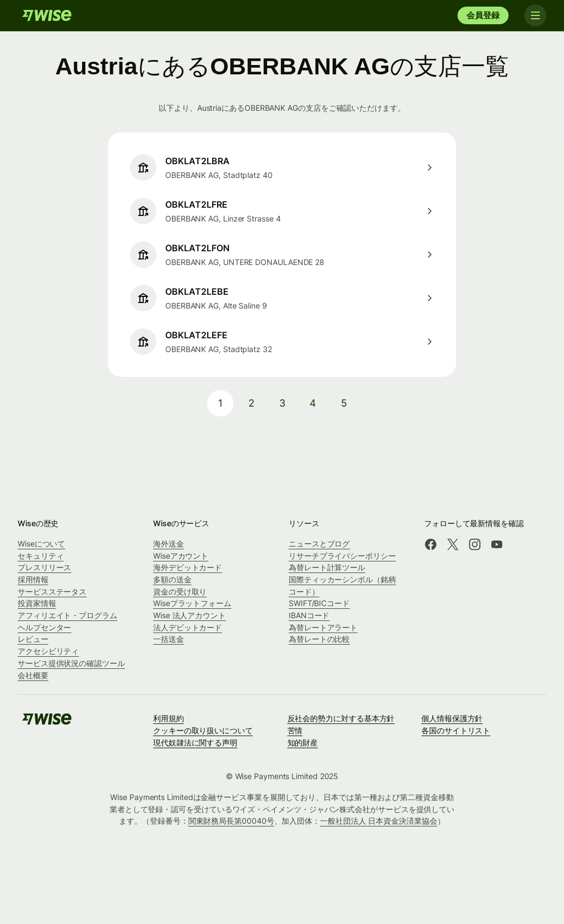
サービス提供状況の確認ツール (71, 663)
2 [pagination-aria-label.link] (251, 403)
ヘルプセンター (44, 627)
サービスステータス (52, 591)
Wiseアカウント (181, 556)
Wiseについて (41, 544)
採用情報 (33, 579)
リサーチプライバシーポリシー (342, 556)
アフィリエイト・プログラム (67, 615)
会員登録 (483, 15)
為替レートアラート (323, 627)
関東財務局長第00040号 (231, 821)
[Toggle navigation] (535, 15)
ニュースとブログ (319, 544)
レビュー (33, 639)
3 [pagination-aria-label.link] (282, 403)
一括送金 (169, 639)
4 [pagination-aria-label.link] (313, 403)
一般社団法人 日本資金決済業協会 (379, 821)
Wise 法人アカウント (189, 615)
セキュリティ (41, 556)
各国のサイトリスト (456, 730)
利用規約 (169, 718)
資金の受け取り (180, 591)
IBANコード (309, 615)
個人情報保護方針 (452, 718)
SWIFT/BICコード (319, 603)
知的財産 (303, 742)
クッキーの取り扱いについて (203, 730)
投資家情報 (37, 603)
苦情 (295, 730)
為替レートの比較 (319, 639)
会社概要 (33, 675)
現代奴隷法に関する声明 (195, 742)
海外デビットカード (188, 567)
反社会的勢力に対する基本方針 (341, 718)
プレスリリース (44, 567)
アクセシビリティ (48, 651)
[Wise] (47, 15)
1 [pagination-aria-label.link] (220, 403)
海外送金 (169, 544)
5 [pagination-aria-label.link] (344, 403)
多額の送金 (172, 579)
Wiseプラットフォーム (192, 603)
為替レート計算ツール (327, 567)
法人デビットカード (188, 627)
